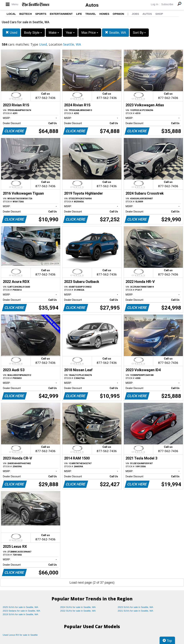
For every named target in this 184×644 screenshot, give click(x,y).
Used (11, 33)
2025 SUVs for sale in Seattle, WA (20, 607)
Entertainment (61, 14)
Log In (155, 4)
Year (70, 33)
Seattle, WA (115, 33)
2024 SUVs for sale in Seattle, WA (78, 607)
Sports (41, 14)
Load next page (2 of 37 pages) (92, 583)
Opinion (118, 14)
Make (54, 33)
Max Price (90, 33)
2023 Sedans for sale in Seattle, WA (21, 611)
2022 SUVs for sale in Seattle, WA (78, 611)
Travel (91, 14)
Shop (159, 14)
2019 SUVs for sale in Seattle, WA (20, 614)
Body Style (33, 33)
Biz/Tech (26, 14)
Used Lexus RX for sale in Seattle (20, 635)
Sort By (139, 33)
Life (79, 14)
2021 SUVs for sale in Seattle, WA (135, 611)
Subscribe (167, 4)
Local (11, 14)
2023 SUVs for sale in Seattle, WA (135, 607)
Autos (92, 5)
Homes (104, 14)
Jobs (135, 14)
